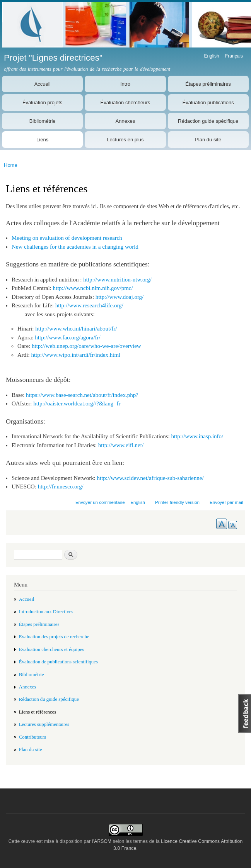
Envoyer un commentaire (100, 502)
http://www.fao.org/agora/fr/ (67, 337)
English (211, 56)
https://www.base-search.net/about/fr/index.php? (82, 395)
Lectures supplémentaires (44, 724)
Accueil (43, 84)
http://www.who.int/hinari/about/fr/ (76, 329)
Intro (125, 84)
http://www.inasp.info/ (197, 436)
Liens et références (38, 712)
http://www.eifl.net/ (121, 445)
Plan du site (208, 140)
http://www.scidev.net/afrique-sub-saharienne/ (150, 478)
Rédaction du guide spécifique (49, 699)
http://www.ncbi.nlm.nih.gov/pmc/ (93, 288)
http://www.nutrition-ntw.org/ (117, 280)
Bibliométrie (43, 121)
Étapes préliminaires (208, 84)
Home (11, 165)
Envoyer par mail (226, 502)
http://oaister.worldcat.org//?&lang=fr (77, 403)
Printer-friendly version (177, 502)
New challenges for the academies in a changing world (75, 247)
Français (234, 56)
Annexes (125, 121)
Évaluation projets (42, 103)
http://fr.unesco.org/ (61, 487)
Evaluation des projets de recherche (54, 637)
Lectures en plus (125, 140)
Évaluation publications (208, 103)
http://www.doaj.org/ (120, 297)
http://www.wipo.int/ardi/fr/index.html (76, 355)
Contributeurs (32, 737)
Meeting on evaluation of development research (67, 238)
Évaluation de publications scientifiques (58, 662)
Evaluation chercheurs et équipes (52, 649)
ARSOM (103, 841)
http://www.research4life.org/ (89, 305)
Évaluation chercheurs (125, 103)
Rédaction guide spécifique (208, 121)
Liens (42, 140)
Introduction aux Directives (46, 612)
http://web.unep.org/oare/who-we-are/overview (86, 346)
